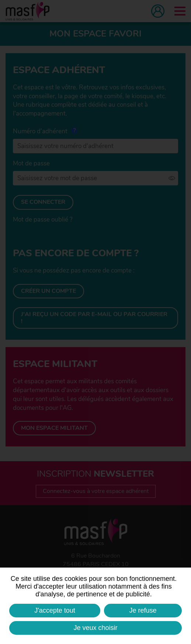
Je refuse (143, 610)
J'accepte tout (55, 610)
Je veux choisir (95, 628)
